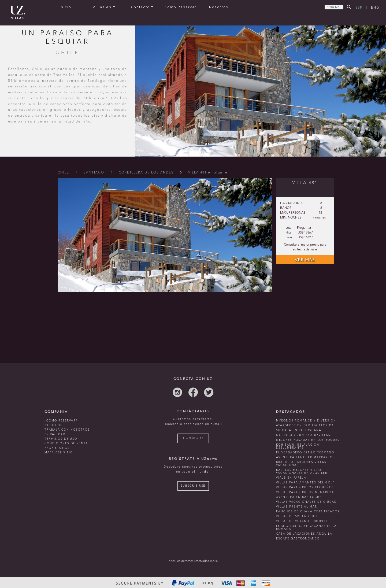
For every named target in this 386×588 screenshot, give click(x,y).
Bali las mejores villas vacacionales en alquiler (302, 471)
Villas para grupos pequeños (305, 487)
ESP (359, 7)
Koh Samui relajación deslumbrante (298, 446)
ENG (375, 7)
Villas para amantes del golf (305, 483)
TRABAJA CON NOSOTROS (67, 430)
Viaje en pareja (291, 478)
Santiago (94, 173)
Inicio (65, 7)
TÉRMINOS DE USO (61, 439)
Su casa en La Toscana (299, 430)
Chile (63, 173)
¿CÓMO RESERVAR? (61, 421)
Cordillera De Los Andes (146, 173)
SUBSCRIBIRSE (193, 486)
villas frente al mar (297, 507)
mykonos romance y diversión (306, 421)
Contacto (142, 7)
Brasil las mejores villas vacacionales (301, 464)
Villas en (104, 7)
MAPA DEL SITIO (59, 453)
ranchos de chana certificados (308, 512)
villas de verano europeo (302, 521)
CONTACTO (193, 438)
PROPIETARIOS (57, 448)
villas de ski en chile (297, 516)
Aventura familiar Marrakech (305, 457)
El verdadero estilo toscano (305, 453)
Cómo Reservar (181, 7)
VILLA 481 (305, 183)
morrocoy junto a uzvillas (303, 435)
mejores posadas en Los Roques (308, 440)
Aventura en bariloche (299, 497)
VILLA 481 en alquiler (209, 173)
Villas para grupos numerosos (307, 492)
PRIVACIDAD (55, 434)
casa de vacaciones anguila (304, 534)
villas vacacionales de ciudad (306, 502)
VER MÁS (305, 260)
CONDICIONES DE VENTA (66, 443)
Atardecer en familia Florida (305, 426)
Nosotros (219, 7)
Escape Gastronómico (298, 539)
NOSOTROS (54, 425)
